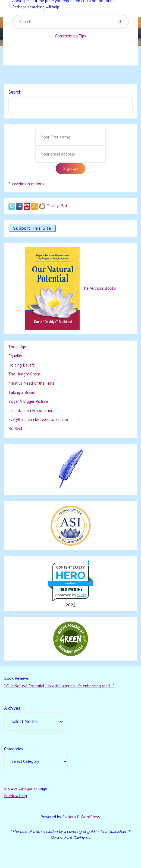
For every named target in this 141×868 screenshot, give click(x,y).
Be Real (15, 429)
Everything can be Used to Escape (38, 420)
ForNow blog (15, 796)
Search (15, 92)
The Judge (17, 347)
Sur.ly (82, 595)
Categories (14, 749)
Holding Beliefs (22, 365)
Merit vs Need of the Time (32, 383)
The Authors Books (98, 288)
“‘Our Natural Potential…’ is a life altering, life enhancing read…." (59, 686)
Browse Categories (21, 789)
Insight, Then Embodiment (32, 411)
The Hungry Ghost (24, 374)
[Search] (120, 22)
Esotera (68, 817)
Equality (15, 356)
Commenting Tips (70, 36)
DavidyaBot (57, 206)
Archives (12, 708)
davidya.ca (70, 583)
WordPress (90, 817)
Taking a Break (22, 393)
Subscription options (26, 184)
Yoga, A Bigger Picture (28, 402)
